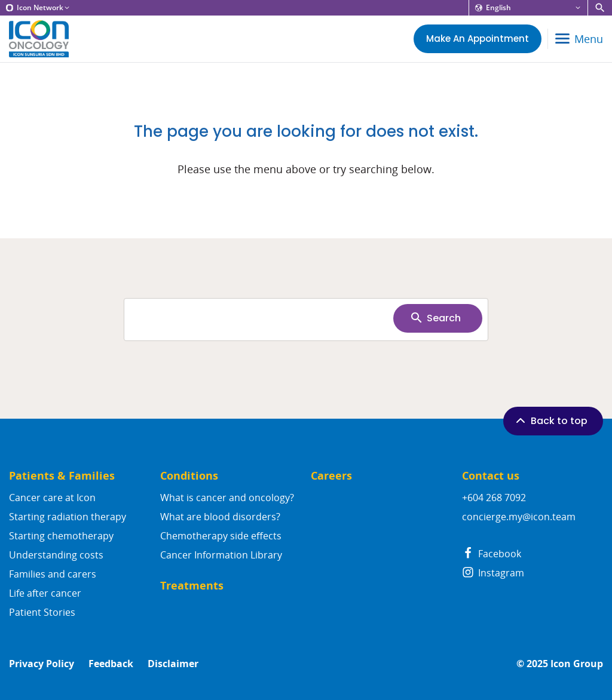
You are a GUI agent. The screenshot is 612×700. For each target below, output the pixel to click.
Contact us (491, 476)
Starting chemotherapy (61, 536)
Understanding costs (56, 555)
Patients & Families (62, 476)
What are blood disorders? (220, 517)
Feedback (111, 664)
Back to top (550, 420)
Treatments (192, 586)
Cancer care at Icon (52, 498)
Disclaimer (173, 664)
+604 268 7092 (494, 498)
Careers (331, 476)
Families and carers (53, 574)
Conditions (189, 476)
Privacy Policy (42, 664)
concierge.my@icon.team (519, 517)
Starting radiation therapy (68, 517)
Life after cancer (45, 593)
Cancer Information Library (221, 555)
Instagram (493, 573)
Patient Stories (42, 612)
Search (435, 318)
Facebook (492, 554)
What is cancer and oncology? (227, 498)
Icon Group (577, 664)
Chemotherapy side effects (221, 536)
